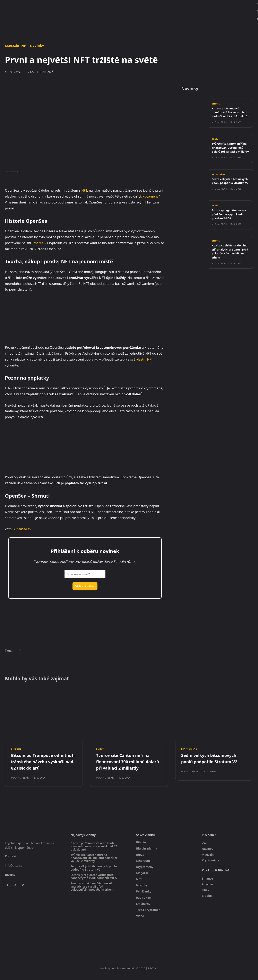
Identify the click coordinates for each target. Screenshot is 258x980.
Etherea (38, 243)
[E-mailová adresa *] (85, 574)
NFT (25, 46)
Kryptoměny (220, 185)
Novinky (37, 46)
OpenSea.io (22, 529)
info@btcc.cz (13, 869)
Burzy (216, 146)
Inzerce (10, 878)
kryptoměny (149, 196)
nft (19, 650)
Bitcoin (217, 106)
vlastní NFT (145, 359)
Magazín (12, 46)
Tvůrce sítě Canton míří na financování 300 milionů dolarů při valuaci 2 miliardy (230, 156)
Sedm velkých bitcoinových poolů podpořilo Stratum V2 (228, 194)
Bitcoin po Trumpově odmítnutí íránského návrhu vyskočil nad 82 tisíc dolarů (229, 116)
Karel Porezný (42, 72)
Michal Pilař (219, 129)
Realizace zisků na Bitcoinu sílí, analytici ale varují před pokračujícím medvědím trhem (230, 273)
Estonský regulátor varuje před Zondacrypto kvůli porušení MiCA (226, 232)
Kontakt (11, 859)
